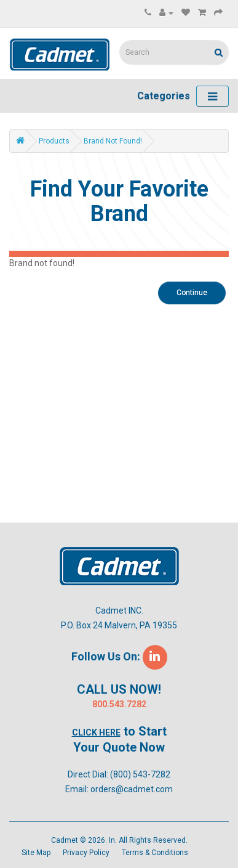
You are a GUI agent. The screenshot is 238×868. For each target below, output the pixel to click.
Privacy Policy (86, 853)
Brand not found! (113, 141)
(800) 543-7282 (140, 774)
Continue (192, 293)
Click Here (96, 732)
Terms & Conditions (155, 853)
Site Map (36, 853)
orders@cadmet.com (132, 789)
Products (54, 141)
